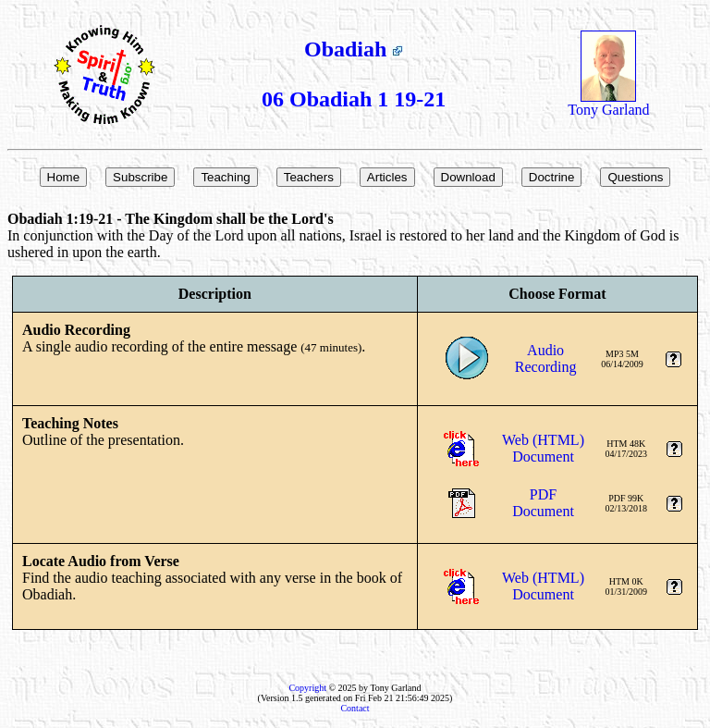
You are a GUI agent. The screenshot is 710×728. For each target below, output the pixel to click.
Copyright (307, 688)
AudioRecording (546, 358)
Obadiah (354, 49)
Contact (355, 708)
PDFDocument (543, 503)
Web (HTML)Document (543, 448)
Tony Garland (608, 103)
